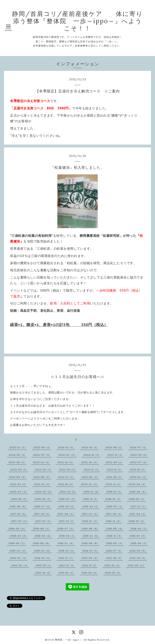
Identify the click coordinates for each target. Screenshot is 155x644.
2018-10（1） (114, 499)
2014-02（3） (19, 558)
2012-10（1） (113, 565)
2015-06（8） (90, 543)
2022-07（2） (139, 462)
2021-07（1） (66, 477)
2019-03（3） (67, 499)
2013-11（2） (66, 558)
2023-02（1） (42, 462)
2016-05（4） (115, 529)
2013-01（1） (44, 565)
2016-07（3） (66, 529)
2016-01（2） (68, 536)
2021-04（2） (139, 477)
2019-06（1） (19, 499)
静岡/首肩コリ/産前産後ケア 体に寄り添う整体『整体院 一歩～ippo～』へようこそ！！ (77, 21)
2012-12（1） (67, 565)
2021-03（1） (19, 484)
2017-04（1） (138, 514)
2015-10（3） (138, 536)
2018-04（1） (91, 506)
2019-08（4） (138, 492)
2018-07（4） (43, 506)
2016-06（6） (90, 529)
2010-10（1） (113, 573)
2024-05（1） (18, 455)
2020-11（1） (114, 484)
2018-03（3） (115, 506)
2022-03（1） (19, 470)
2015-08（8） (42, 543)
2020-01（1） (68, 492)
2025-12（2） (18, 447)
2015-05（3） (115, 543)
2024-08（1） (114, 447)
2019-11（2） (115, 492)
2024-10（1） (90, 447)
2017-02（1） (44, 521)
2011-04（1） (90, 573)
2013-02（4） (20, 565)
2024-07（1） (139, 447)
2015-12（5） (91, 536)
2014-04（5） (138, 551)
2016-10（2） (137, 521)
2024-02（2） (67, 455)
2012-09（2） (136, 565)
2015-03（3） (18, 551)
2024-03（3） (42, 455)
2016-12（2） (90, 521)
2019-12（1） (92, 492)
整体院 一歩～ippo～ (68, 640)
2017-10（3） (19, 514)
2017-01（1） (67, 521)
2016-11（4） (114, 521)
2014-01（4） (43, 558)
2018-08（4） (18, 506)
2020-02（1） (44, 492)
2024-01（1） (92, 455)
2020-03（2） (19, 492)
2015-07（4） (66, 543)
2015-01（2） (67, 551)
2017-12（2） (139, 506)
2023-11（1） (115, 455)
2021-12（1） (92, 470)
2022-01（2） (68, 470)
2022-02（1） (44, 470)
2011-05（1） (67, 573)
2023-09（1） (139, 455)
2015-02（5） (43, 551)
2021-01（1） (66, 484)
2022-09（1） (114, 462)
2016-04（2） (139, 529)
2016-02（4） (43, 536)
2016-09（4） (17, 529)
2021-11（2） (115, 470)
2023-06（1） (17, 462)
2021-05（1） (115, 477)
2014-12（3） (91, 551)
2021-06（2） (90, 477)
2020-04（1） (138, 484)
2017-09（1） (42, 514)
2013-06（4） (90, 558)
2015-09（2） (17, 543)
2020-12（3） (90, 484)
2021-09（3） (18, 477)
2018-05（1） (67, 506)
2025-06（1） (42, 447)
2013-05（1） (114, 558)
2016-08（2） (42, 529)
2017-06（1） (114, 514)
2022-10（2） (90, 462)
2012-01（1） (43, 573)
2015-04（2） (139, 543)
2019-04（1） (43, 499)
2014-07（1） (114, 551)
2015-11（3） (115, 536)
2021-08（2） (42, 477)
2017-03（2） (20, 521)
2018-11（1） (91, 499)
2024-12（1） (66, 447)
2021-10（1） (138, 470)
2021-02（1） (42, 484)
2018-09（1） (137, 499)
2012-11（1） (90, 565)
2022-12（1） (66, 462)
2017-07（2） (90, 514)
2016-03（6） (19, 536)
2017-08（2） (66, 514)
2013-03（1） (138, 558)
